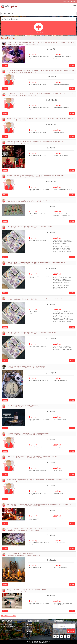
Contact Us (31, 629)
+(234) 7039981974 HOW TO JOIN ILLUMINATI (20, 554)
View (72, 65)
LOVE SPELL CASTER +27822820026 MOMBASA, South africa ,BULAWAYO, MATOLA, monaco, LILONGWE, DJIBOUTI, (39, 504)
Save (5, 65)
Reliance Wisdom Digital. (42, 643)
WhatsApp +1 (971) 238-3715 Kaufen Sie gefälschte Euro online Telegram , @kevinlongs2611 (32, 529)
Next (14, 616)
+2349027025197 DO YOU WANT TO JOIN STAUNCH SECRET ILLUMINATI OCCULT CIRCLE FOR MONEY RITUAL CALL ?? (40, 43)
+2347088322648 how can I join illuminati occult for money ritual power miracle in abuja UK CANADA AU (35, 175)
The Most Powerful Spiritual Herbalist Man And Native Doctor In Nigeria (26, 366)
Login (73, 2)
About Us (30, 627)
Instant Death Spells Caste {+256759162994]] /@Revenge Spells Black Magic (28, 433)
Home (29, 624)
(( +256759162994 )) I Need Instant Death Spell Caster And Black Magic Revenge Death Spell (32, 456)
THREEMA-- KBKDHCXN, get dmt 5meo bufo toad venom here (23, 405)
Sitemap (4, 629)
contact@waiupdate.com (9, 624)
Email (56, 626)
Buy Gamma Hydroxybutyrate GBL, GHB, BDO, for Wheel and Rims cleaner (26, 589)
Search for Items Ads (10, 19)
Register (66, 2)
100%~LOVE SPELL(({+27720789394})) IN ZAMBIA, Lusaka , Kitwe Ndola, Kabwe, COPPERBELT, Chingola (35, 141)
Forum (30, 631)
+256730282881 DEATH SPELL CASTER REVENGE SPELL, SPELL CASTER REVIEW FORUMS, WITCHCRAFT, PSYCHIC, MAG (40, 118)
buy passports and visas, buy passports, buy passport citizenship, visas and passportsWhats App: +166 (34, 200)
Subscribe (71, 631)
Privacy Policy (32, 633)
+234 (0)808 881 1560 (8, 627)
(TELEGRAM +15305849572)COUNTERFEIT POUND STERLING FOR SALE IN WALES (30, 226)
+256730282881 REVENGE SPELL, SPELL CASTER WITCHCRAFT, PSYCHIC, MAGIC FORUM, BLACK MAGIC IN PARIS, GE (40, 94)
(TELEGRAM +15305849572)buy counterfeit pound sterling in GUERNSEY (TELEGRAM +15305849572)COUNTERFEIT (38, 298)
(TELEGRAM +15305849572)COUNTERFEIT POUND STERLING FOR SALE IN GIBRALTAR (31, 332)
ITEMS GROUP (7, 13)
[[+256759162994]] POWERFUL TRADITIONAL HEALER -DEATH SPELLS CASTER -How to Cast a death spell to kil (37, 479)
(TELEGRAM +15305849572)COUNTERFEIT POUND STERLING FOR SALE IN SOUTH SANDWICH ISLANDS (36, 262)
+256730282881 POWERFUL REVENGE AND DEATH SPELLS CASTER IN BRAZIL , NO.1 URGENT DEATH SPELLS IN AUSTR (40, 71)
